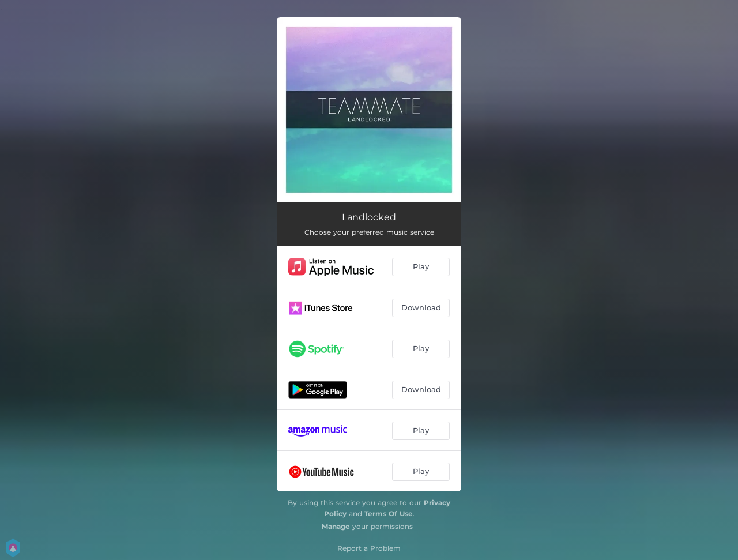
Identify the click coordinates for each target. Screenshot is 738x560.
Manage (336, 526)
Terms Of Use (389, 514)
